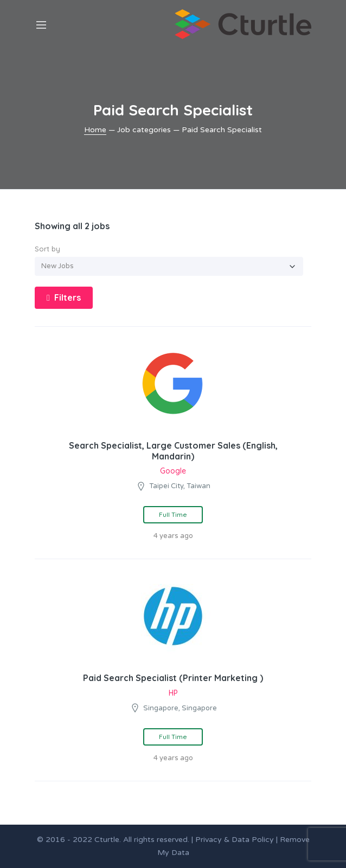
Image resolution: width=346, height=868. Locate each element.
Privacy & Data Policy (235, 840)
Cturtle (107, 840)
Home (95, 130)
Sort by (47, 249)
